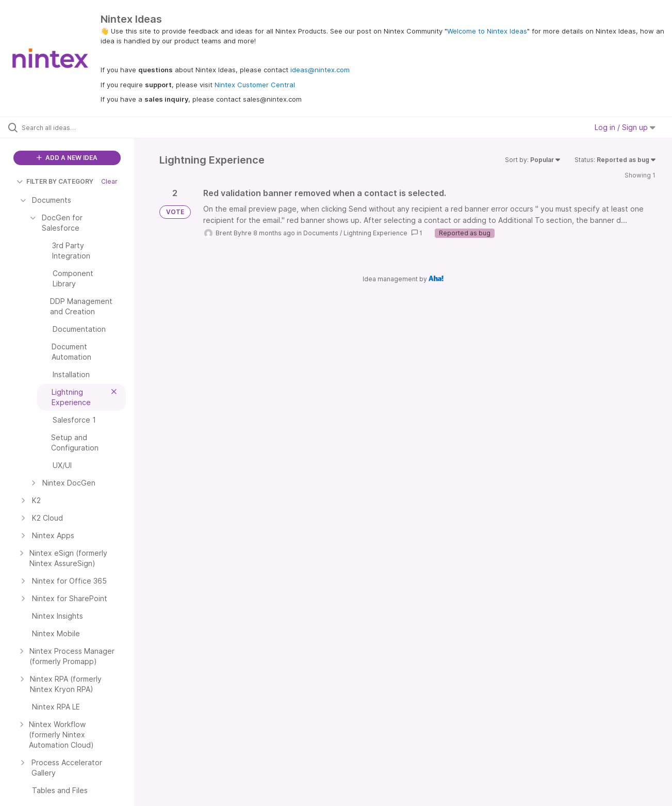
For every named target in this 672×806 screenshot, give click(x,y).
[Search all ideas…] (80, 127)
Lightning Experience (375, 233)
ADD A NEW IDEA (67, 158)
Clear (109, 181)
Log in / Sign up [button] (625, 127)
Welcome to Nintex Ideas (487, 31)
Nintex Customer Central (255, 85)
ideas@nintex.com (320, 70)
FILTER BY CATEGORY (55, 181)
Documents (321, 233)
